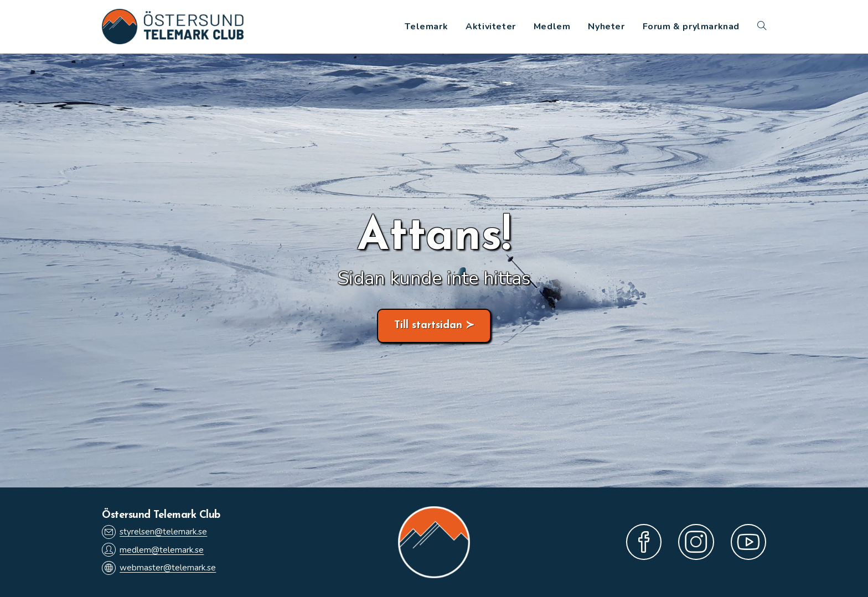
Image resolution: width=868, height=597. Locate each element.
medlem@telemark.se (153, 550)
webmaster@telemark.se (159, 568)
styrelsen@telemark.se (154, 532)
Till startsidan (428, 326)
